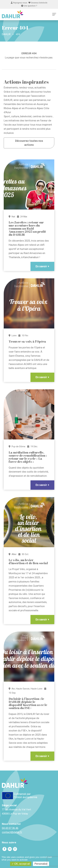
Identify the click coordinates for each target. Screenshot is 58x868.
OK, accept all (21, 864)
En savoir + (42, 266)
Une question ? (29, 6)
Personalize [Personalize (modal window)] (41, 864)
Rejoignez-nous (19, 3)
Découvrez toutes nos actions (29, 143)
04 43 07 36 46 (10, 828)
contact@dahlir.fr (12, 832)
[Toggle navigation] (54, 14)
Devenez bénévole (38, 3)
